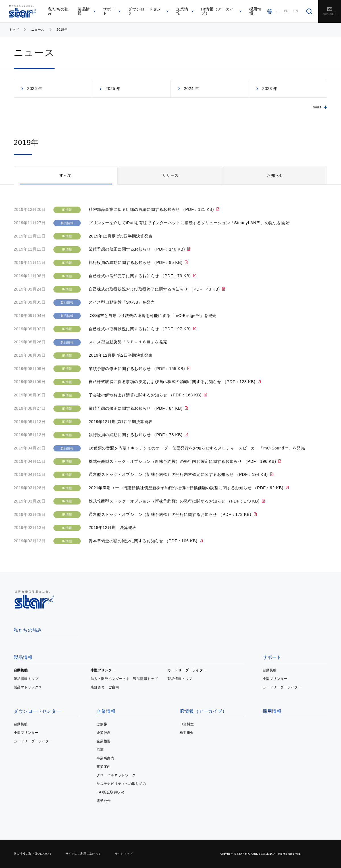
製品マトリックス (28, 687)
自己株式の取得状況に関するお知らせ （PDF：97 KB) (140, 329)
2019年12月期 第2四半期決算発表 (121, 355)
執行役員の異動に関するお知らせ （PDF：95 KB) (136, 262)
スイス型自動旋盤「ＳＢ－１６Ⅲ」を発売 (128, 342)
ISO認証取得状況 (110, 792)
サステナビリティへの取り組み (121, 784)
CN (296, 11)
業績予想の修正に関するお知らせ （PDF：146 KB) (137, 249)
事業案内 (104, 767)
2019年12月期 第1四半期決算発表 (121, 422)
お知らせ (275, 175)
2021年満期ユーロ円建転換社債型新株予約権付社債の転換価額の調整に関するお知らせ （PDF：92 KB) (187, 488)
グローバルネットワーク (116, 775)
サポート (112, 11)
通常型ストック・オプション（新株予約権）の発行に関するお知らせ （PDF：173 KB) (171, 514)
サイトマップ (124, 854)
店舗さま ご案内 (105, 687)
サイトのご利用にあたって (83, 854)
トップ (14, 30)
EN (286, 11)
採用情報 (255, 11)
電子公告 (104, 801)
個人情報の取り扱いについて (33, 854)
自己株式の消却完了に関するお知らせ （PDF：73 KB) (140, 276)
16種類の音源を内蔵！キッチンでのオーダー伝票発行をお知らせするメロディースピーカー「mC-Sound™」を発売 (197, 448)
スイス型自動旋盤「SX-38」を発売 (122, 302)
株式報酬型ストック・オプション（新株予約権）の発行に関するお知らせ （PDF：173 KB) (175, 501)
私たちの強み (58, 11)
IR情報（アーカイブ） (222, 11)
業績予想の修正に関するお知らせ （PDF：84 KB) (136, 408)
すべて (66, 175)
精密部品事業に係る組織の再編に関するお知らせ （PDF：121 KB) (152, 209)
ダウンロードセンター (148, 11)
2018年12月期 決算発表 (113, 527)
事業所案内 (105, 758)
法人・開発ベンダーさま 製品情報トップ (124, 679)
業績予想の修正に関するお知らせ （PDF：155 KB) (137, 369)
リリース (170, 175)
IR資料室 (187, 724)
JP (277, 11)
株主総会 (187, 733)
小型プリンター (103, 670)
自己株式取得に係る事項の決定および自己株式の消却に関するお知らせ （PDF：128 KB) (173, 382)
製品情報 (87, 11)
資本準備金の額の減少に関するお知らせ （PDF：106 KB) (144, 541)
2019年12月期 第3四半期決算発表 (121, 236)
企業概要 (104, 741)
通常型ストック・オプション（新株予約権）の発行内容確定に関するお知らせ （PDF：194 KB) (179, 474)
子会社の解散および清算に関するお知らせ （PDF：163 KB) (146, 395)
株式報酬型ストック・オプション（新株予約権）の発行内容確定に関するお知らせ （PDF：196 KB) (183, 461)
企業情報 (185, 11)
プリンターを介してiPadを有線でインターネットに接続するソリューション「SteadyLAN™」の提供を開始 (189, 223)
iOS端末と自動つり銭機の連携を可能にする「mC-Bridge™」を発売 (153, 316)
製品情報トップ (26, 679)
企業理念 (104, 733)
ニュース (38, 30)
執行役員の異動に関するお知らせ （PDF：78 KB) (136, 435)
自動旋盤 (21, 670)
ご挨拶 (102, 724)
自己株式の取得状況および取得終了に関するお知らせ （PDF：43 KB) (155, 289)
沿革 (100, 750)
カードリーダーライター (187, 670)
